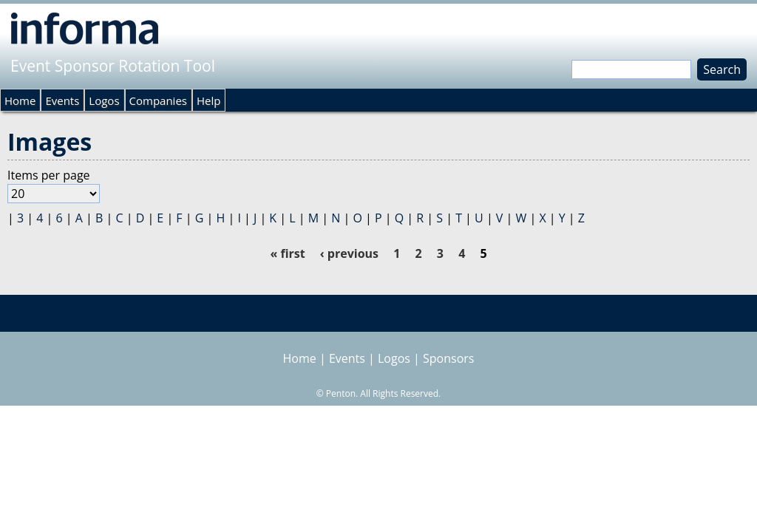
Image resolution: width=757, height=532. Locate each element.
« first (287, 253)
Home (20, 100)
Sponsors (448, 358)
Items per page (49, 175)
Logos (104, 100)
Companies (158, 100)
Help (208, 100)
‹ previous (349, 253)
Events (62, 100)
